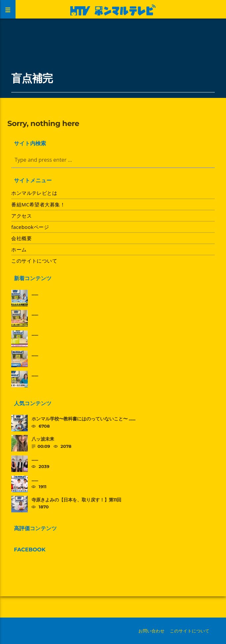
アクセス (21, 216)
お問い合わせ (151, 631)
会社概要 (21, 238)
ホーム (19, 249)
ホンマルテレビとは (34, 193)
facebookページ (30, 227)
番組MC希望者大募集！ (38, 204)
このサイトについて (34, 261)
